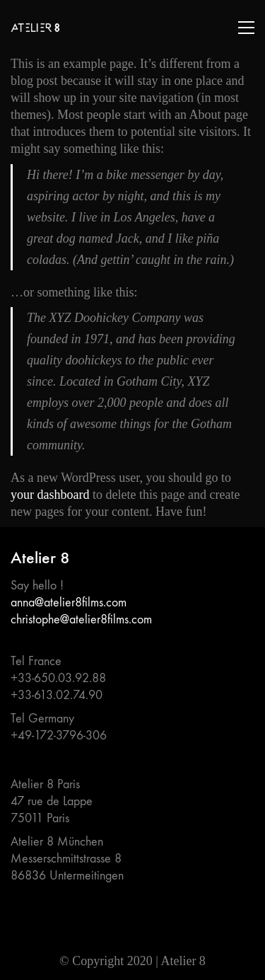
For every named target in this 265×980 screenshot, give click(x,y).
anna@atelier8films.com (69, 603)
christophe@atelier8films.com (81, 619)
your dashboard (50, 495)
